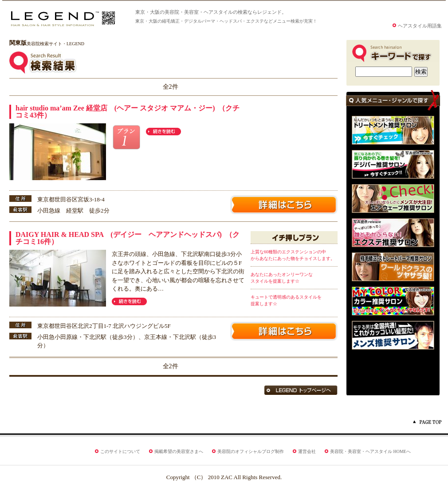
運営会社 (307, 451)
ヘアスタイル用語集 (420, 26)
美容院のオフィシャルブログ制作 (251, 451)
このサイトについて (120, 451)
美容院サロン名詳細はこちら (284, 205)
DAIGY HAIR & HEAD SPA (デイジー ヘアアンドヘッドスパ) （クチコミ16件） (128, 238)
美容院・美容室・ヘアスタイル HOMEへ (370, 451)
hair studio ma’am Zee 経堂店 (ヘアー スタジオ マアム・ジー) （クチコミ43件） (128, 112)
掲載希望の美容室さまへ (179, 451)
